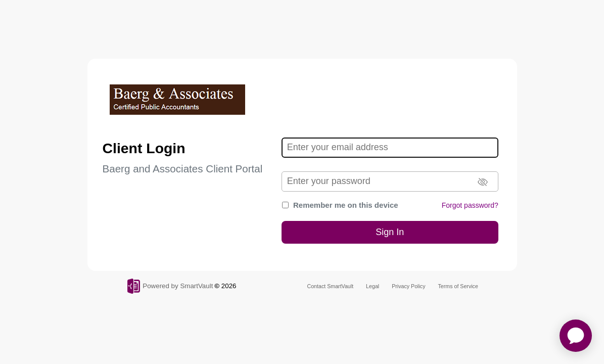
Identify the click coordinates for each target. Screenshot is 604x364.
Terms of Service (458, 286)
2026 (229, 286)
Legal (373, 286)
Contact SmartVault (331, 286)
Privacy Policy (408, 286)
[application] (576, 336)
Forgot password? (470, 205)
